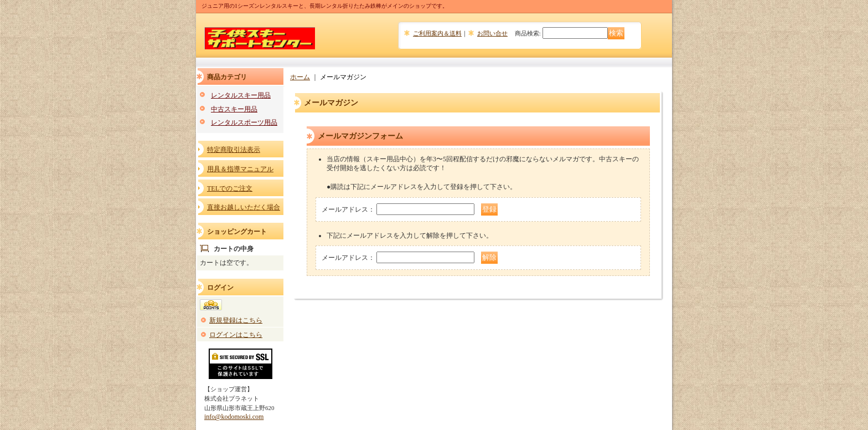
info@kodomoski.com (234, 417)
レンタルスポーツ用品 (244, 122)
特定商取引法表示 (234, 150)
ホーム (300, 77)
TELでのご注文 (230, 188)
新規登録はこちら (236, 320)
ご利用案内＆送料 (437, 33)
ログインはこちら (236, 335)
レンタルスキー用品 (241, 95)
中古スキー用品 (234, 109)
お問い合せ (492, 33)
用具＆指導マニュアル (240, 169)
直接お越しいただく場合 (244, 207)
